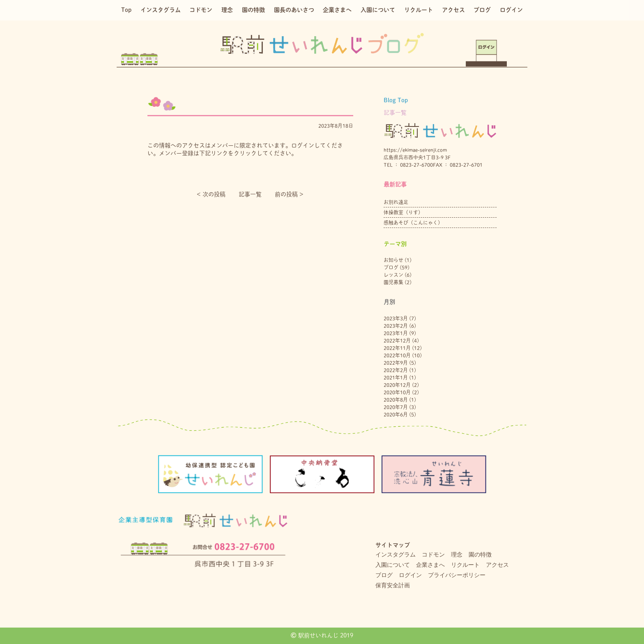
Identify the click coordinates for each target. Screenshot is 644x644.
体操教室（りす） (403, 212)
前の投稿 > (289, 194)
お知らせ (393, 260)
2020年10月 (397, 392)
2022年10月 (397, 355)
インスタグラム (161, 10)
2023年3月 (396, 318)
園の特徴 (253, 10)
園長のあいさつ (294, 10)
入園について (378, 10)
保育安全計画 (393, 585)
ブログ (482, 10)
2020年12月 (397, 385)
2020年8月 (396, 400)
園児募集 (393, 282)
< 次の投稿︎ (211, 194)
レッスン (393, 275)
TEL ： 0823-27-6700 (408, 165)
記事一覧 (250, 194)
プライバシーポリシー (457, 575)
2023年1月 (396, 333)
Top (126, 10)
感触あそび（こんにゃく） (413, 223)
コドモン (201, 10)
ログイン (511, 10)
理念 (227, 10)
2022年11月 (397, 348)
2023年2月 (396, 326)
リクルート (419, 10)
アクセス (453, 10)
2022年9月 (396, 363)
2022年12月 (397, 340)
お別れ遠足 (396, 202)
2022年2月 (396, 370)
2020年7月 (396, 407)
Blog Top (396, 100)
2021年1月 (396, 377)
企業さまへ (337, 10)
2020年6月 (396, 414)
